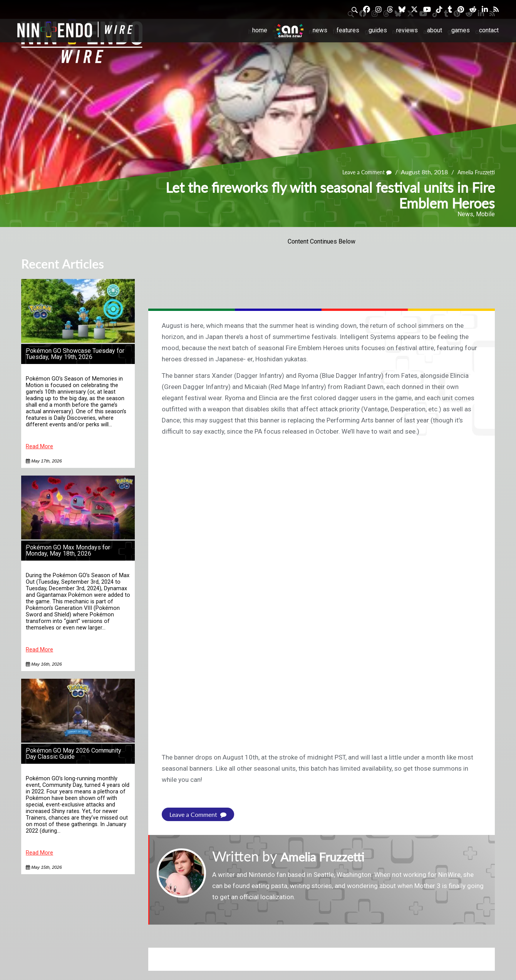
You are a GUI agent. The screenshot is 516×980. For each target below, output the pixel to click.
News (320, 30)
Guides (378, 30)
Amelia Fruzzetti (473, 172)
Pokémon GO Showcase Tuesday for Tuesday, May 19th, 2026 (75, 354)
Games (461, 30)
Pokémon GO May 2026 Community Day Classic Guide (74, 754)
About (435, 30)
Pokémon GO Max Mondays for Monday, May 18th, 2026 (68, 550)
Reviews (407, 30)
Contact (489, 30)
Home (260, 30)
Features (348, 30)
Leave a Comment (359, 172)
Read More (39, 447)
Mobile (485, 214)
